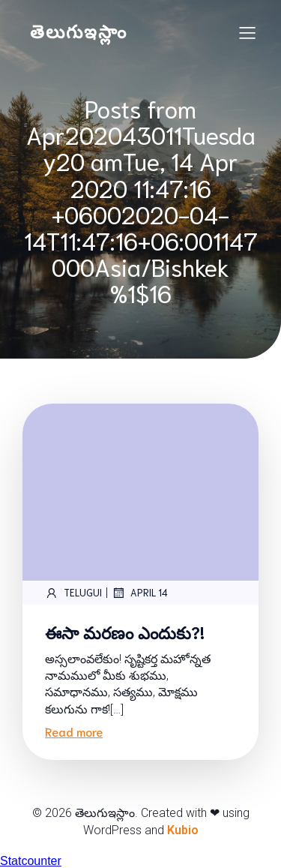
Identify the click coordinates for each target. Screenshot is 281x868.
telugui (73, 593)
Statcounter (31, 861)
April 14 (140, 593)
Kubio (183, 830)
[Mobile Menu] (247, 32)
